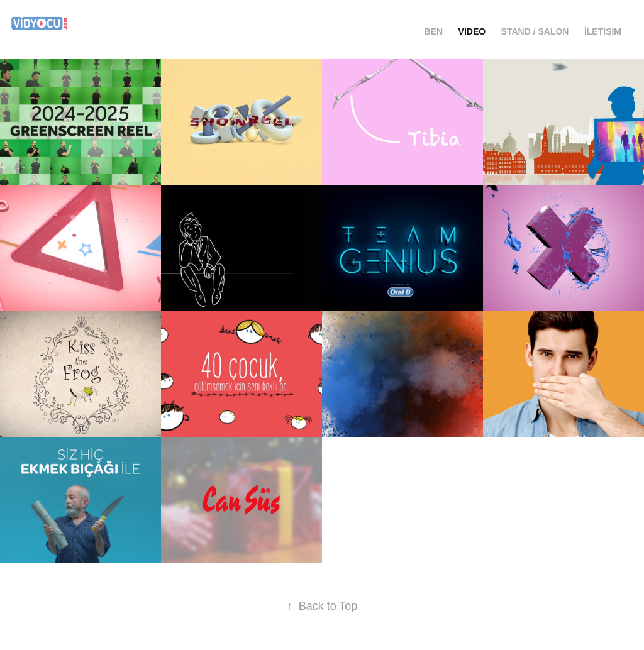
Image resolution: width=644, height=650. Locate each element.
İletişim (603, 31)
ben (434, 31)
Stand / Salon (535, 31)
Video (472, 31)
